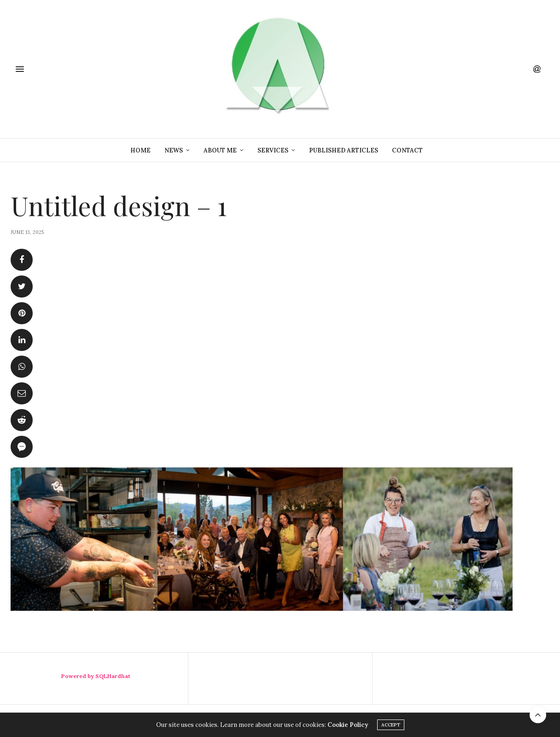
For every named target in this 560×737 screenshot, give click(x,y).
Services (273, 150)
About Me (220, 150)
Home (140, 150)
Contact (407, 150)
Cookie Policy (348, 725)
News (174, 150)
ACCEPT (391, 725)
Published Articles (344, 150)
